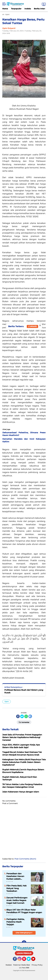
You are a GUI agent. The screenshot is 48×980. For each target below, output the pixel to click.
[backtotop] (24, 943)
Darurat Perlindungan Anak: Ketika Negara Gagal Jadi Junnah (17, 900)
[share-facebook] (18, 716)
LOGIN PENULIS (24, 953)
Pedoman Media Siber (22, 965)
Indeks (28, 9)
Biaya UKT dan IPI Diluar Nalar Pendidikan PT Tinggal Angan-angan (24, 911)
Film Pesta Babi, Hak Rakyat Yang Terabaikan (17, 888)
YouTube (35, 960)
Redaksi (9, 965)
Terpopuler (16, 9)
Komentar (24, 722)
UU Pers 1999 (24, 968)
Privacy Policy (37, 965)
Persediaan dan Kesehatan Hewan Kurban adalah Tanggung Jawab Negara (15, 876)
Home (5, 9)
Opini (7, 702)
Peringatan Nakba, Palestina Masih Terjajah (15, 922)
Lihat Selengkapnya (24, 933)
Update (32, 326)
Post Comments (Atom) (25, 859)
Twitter (30, 960)
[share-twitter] (22, 716)
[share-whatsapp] (26, 716)
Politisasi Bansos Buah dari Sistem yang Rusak (24, 691)
